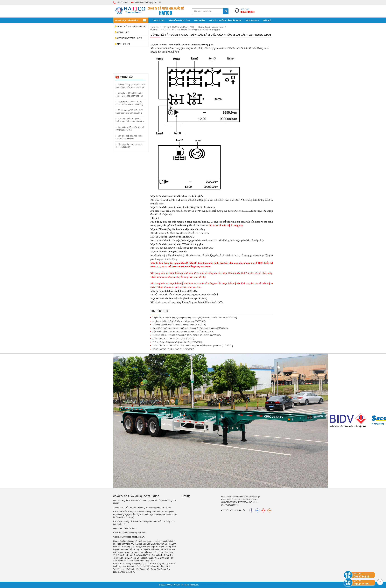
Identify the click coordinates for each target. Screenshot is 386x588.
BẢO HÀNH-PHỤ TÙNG (179, 20)
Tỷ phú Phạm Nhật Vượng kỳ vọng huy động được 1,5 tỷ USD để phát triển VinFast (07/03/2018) (195, 318)
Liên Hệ (267, 20)
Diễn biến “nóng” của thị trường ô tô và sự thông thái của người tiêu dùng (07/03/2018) (190, 328)
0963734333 (122, 2)
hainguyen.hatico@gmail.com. (133, 533)
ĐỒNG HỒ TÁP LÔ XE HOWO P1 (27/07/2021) (173, 349)
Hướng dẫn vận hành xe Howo (211, 27)
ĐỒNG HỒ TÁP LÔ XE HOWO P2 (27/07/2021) (173, 339)
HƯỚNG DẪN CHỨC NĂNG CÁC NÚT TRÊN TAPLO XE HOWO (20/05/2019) (187, 335)
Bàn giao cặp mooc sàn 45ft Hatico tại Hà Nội (129, 146)
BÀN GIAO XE (252, 20)
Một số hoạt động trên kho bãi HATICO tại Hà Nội (130, 129)
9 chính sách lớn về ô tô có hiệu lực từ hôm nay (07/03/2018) (179, 321)
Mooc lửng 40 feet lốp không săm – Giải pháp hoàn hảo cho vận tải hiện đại (129, 95)
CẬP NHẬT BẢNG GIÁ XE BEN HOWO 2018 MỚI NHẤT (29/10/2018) (183, 332)
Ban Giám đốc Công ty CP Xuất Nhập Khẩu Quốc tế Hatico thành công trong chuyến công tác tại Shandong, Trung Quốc (130, 120)
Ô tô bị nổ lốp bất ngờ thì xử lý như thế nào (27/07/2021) (177, 342)
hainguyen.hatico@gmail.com (148, 2)
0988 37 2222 (130, 528)
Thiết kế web (205, 585)
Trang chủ (158, 20)
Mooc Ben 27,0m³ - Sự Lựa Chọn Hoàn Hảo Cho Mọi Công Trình (129, 103)
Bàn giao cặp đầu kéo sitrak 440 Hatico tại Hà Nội (129, 137)
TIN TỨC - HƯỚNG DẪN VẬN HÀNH (225, 20)
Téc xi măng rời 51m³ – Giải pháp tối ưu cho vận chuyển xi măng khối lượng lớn (129, 112)
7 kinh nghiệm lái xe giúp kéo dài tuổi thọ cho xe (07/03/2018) (179, 325)
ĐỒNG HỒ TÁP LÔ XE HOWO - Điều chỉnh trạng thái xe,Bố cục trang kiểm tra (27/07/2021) (193, 346)
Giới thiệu (200, 20)
